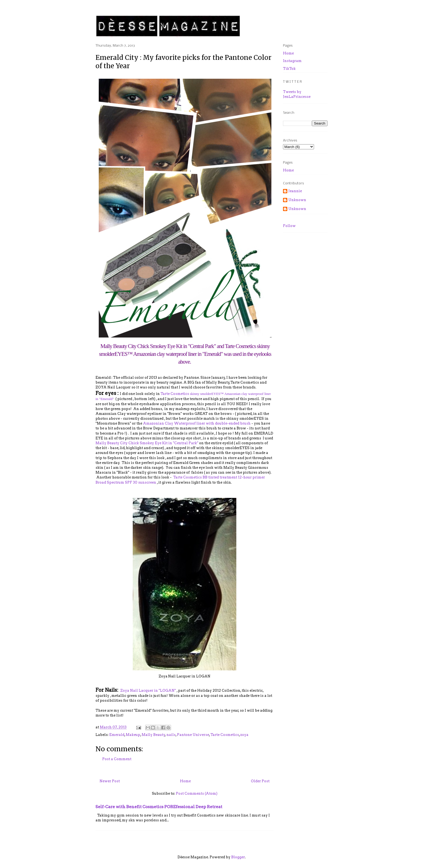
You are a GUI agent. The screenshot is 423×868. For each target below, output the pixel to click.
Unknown (297, 200)
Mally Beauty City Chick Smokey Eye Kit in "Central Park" (147, 443)
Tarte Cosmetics (225, 735)
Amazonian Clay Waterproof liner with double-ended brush (197, 423)
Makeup (133, 735)
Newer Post (110, 781)
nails (171, 735)
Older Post (260, 781)
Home (185, 781)
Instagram (292, 61)
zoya (244, 735)
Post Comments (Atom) (197, 793)
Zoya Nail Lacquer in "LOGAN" (148, 690)
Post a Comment (117, 759)
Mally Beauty (153, 735)
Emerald (117, 735)
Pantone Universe (193, 735)
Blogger (238, 857)
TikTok (289, 69)
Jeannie (295, 191)
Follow (289, 226)
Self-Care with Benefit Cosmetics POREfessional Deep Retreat (159, 807)
